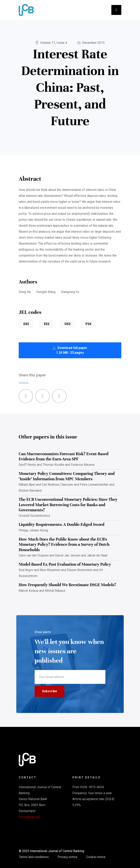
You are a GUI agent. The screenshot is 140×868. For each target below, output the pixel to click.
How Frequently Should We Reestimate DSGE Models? (67, 585)
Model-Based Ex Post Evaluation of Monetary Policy (65, 564)
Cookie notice (96, 857)
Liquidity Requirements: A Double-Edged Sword (62, 525)
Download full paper (70, 350)
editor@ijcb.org (29, 817)
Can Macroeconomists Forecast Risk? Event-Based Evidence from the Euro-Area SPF (64, 456)
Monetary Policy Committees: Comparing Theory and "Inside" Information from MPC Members (67, 476)
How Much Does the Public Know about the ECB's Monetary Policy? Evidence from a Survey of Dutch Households (64, 545)
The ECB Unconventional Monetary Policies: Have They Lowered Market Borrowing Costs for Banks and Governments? (68, 505)
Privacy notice (68, 857)
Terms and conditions (34, 857)
